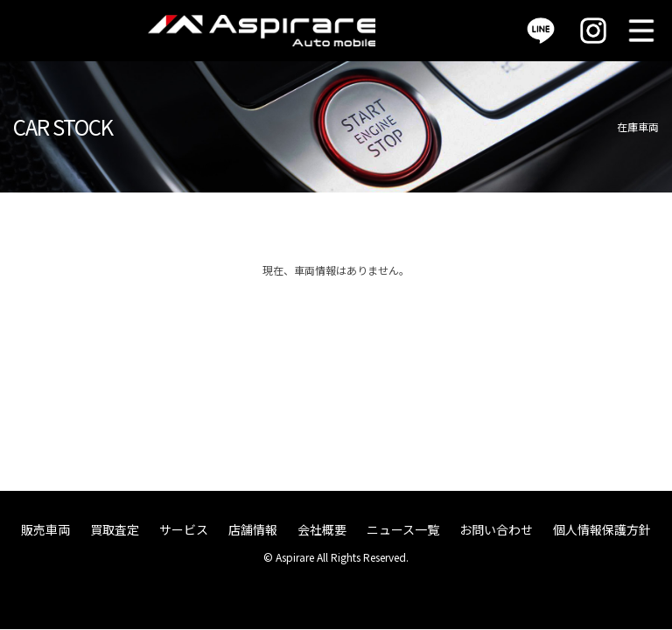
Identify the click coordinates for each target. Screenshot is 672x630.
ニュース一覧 (403, 529)
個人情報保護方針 (602, 529)
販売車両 (45, 529)
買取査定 (115, 529)
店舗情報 (253, 529)
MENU (641, 31)
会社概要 (322, 529)
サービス (184, 529)
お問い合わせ (496, 529)
